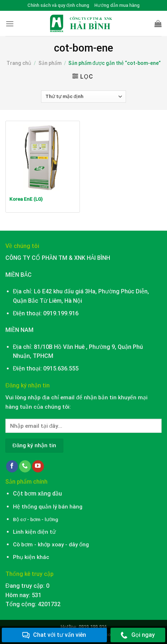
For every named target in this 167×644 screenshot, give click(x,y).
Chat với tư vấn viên (54, 635)
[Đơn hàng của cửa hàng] (83, 97)
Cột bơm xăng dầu (37, 494)
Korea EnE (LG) (26, 199)
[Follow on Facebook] (12, 466)
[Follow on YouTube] (38, 466)
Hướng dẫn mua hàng (117, 5)
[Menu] (10, 24)
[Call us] (25, 466)
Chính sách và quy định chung (58, 5)
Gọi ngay (138, 635)
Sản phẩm (50, 63)
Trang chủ (19, 63)
